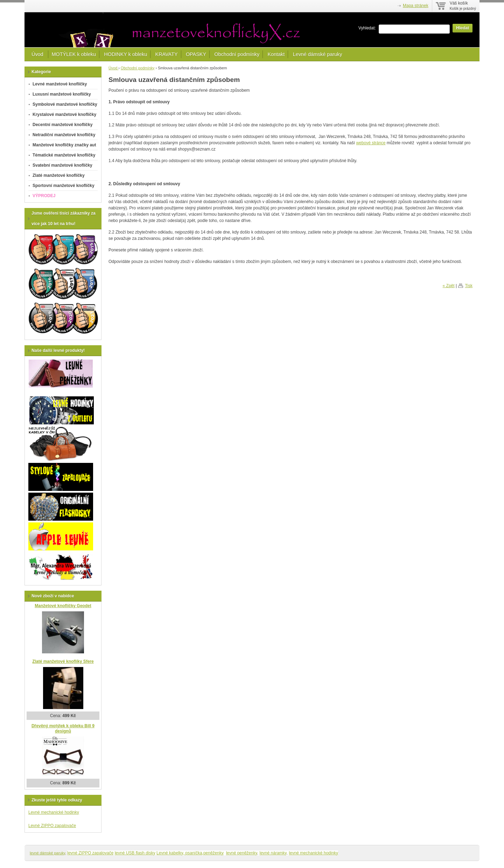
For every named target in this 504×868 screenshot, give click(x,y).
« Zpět (449, 286)
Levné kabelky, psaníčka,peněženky (190, 853)
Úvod (38, 54)
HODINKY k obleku (125, 54)
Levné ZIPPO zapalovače (52, 826)
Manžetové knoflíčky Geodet (63, 606)
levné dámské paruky (47, 853)
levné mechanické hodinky (313, 853)
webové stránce (371, 143)
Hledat (463, 28)
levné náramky (273, 853)
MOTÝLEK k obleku (74, 54)
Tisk (469, 286)
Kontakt (276, 54)
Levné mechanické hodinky (54, 812)
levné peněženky (242, 853)
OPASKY (196, 54)
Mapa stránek (416, 6)
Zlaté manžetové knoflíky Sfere (63, 661)
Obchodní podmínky (237, 54)
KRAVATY (167, 54)
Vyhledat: (367, 28)
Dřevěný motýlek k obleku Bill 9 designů (63, 728)
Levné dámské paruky (318, 54)
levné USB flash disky (135, 853)
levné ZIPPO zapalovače (90, 853)
